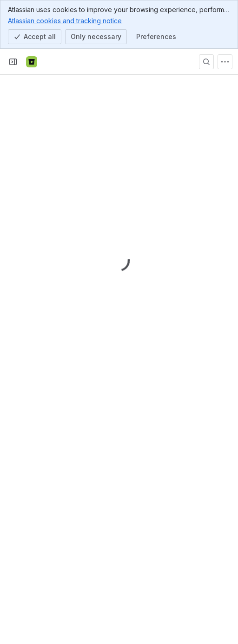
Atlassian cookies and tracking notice (65, 20)
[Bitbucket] (32, 62)
